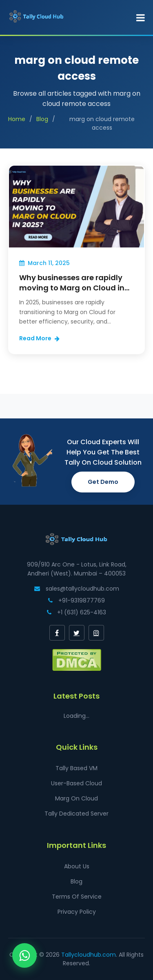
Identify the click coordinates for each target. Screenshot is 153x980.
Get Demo (103, 482)
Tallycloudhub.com (89, 955)
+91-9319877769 (76, 600)
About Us (77, 866)
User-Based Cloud (76, 783)
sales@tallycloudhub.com (77, 589)
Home (17, 119)
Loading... (76, 716)
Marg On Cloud (76, 798)
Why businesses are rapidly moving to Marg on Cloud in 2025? (72, 288)
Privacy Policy (77, 912)
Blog (42, 119)
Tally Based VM (76, 768)
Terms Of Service (77, 897)
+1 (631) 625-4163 (76, 612)
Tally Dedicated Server (76, 814)
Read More (39, 338)
